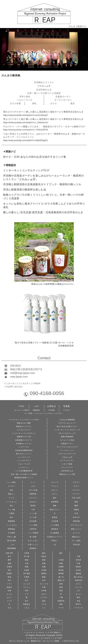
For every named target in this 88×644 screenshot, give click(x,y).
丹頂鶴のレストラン (44, 82)
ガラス (53, 103)
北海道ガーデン (63, 97)
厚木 (61, 556)
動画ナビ (82, 26)
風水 (73, 103)
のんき (72, 26)
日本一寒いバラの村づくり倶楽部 (44, 93)
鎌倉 (79, 553)
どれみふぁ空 (44, 86)
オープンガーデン (63, 100)
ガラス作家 (15, 103)
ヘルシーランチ (25, 100)
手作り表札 (25, 97)
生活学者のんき (44, 90)
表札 (34, 103)
